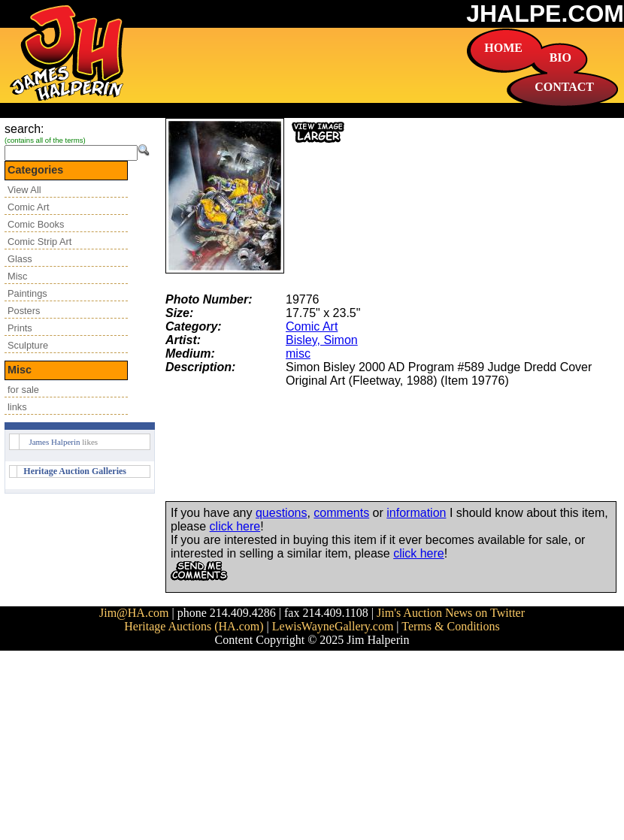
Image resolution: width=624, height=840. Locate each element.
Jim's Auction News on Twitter (451, 613)
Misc (17, 276)
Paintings (27, 293)
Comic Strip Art (39, 242)
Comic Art (28, 207)
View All (24, 190)
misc (298, 354)
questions (282, 513)
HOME (503, 48)
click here (235, 526)
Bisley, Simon (322, 340)
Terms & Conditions (450, 626)
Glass (20, 259)
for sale (23, 390)
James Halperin (54, 442)
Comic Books (36, 224)
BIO (560, 57)
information (416, 513)
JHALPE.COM (545, 14)
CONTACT (564, 87)
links (17, 407)
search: (24, 129)
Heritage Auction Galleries (75, 471)
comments (341, 513)
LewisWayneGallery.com (333, 626)
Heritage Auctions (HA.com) (194, 626)
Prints (20, 328)
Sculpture (28, 345)
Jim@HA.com (134, 613)
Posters (24, 311)
